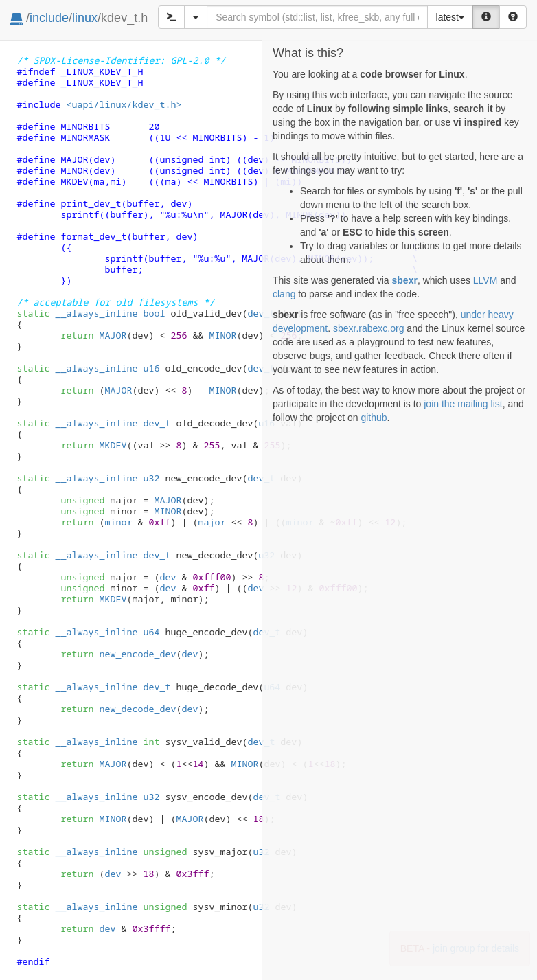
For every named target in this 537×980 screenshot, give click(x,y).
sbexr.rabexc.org (369, 328)
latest (450, 17)
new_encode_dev (137, 654)
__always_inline (96, 313)
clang (284, 294)
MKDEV (113, 445)
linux (85, 18)
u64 (151, 632)
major (212, 522)
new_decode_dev (137, 709)
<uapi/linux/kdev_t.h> (124, 104)
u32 (151, 478)
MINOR (222, 335)
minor (118, 522)
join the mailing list (463, 404)
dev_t (261, 313)
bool (154, 313)
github (374, 418)
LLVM (485, 280)
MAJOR (113, 335)
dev (168, 577)
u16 (151, 368)
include (49, 18)
